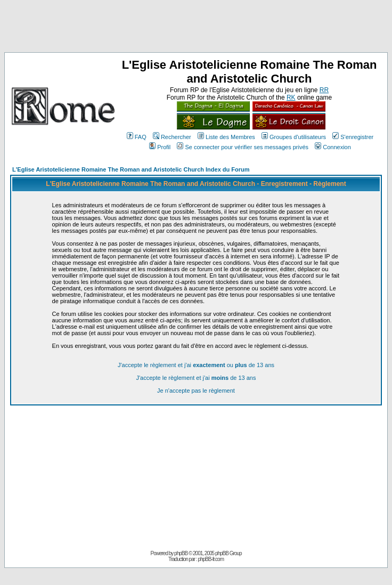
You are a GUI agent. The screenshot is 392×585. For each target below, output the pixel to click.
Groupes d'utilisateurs (294, 137)
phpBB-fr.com (211, 559)
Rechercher (172, 137)
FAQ (137, 137)
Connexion (333, 147)
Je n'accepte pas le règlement (196, 391)
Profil (160, 147)
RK (291, 97)
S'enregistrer (353, 137)
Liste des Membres (226, 137)
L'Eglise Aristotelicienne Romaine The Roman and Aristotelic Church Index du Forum (131, 169)
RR (324, 90)
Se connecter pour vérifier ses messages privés (243, 147)
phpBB (181, 553)
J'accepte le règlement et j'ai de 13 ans (196, 378)
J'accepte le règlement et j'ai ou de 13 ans (196, 365)
